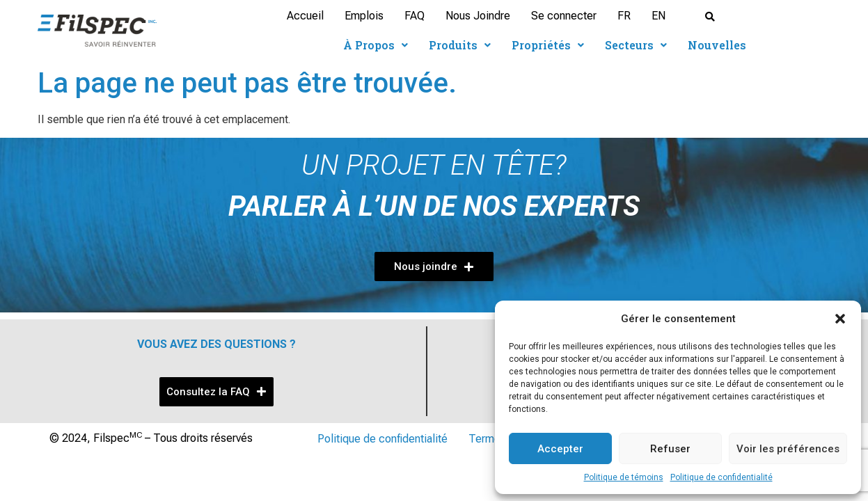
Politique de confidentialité (721, 477)
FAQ (415, 16)
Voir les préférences (788, 449)
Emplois (364, 16)
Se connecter (564, 16)
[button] (840, 319)
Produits (460, 45)
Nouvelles (717, 45)
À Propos (376, 45)
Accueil (305, 16)
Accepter (560, 449)
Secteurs (636, 45)
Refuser (670, 449)
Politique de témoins (624, 477)
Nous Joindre (478, 16)
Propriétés (548, 45)
